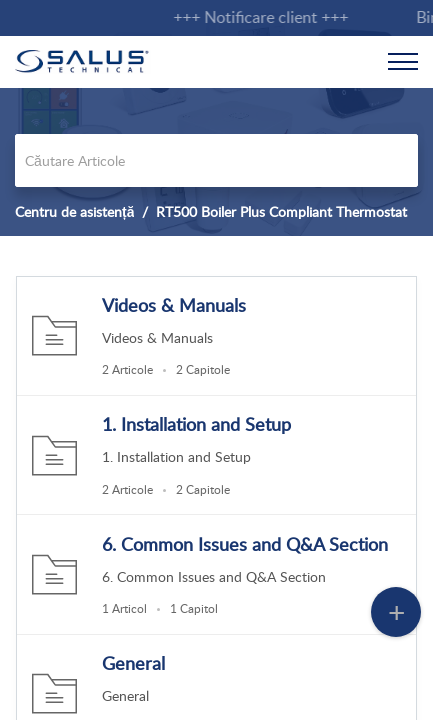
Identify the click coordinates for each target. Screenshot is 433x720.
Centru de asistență (74, 211)
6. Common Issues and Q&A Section (245, 544)
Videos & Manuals (174, 305)
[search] (216, 160)
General (133, 663)
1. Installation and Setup (196, 424)
